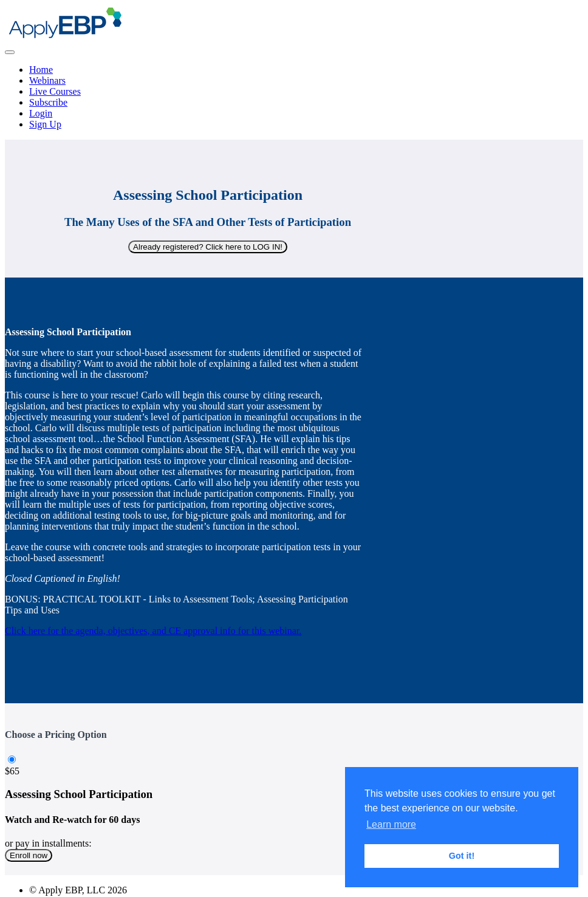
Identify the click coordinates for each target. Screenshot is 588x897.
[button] (10, 52)
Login (41, 113)
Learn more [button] (391, 824)
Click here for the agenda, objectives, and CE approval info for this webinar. (153, 631)
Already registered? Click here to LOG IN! (208, 247)
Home (41, 70)
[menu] (294, 97)
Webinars (47, 80)
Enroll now (29, 855)
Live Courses (55, 91)
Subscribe (48, 102)
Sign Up (45, 124)
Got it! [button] (462, 856)
